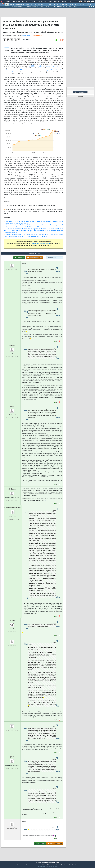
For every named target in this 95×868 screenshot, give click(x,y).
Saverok (12, 349)
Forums (8, 1)
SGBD (72, 4)
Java (46, 4)
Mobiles (82, 4)
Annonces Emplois (62, 6)
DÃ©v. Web (52, 4)
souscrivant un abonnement (40, 245)
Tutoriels (16, 1)
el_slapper (12, 493)
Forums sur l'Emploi (17, 6)
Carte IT (70, 6)
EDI (58, 4)
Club (70, 1)
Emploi (50, 1)
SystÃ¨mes (89, 4)
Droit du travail (52, 6)
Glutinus (12, 624)
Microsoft (41, 4)
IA (32, 4)
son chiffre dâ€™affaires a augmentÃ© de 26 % (44, 67)
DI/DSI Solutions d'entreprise (17, 4)
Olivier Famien (26, 37)
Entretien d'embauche (32, 6)
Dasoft (12, 410)
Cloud (28, 4)
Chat (34, 1)
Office (76, 4)
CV (24, 6)
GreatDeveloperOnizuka (13, 511)
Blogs (28, 1)
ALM (35, 4)
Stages (75, 6)
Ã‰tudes (57, 1)
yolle (12, 760)
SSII (46, 6)
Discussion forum (80, 92)
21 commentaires (37, 37)
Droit (64, 1)
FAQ (23, 1)
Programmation (64, 4)
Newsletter (42, 1)
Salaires (41, 6)
